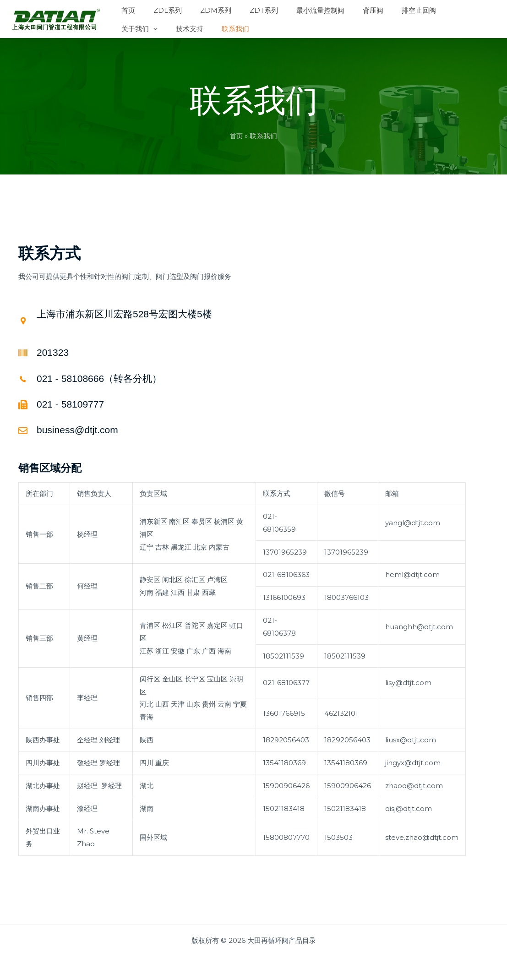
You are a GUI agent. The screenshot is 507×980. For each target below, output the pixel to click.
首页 (236, 136)
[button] (404, 9)
